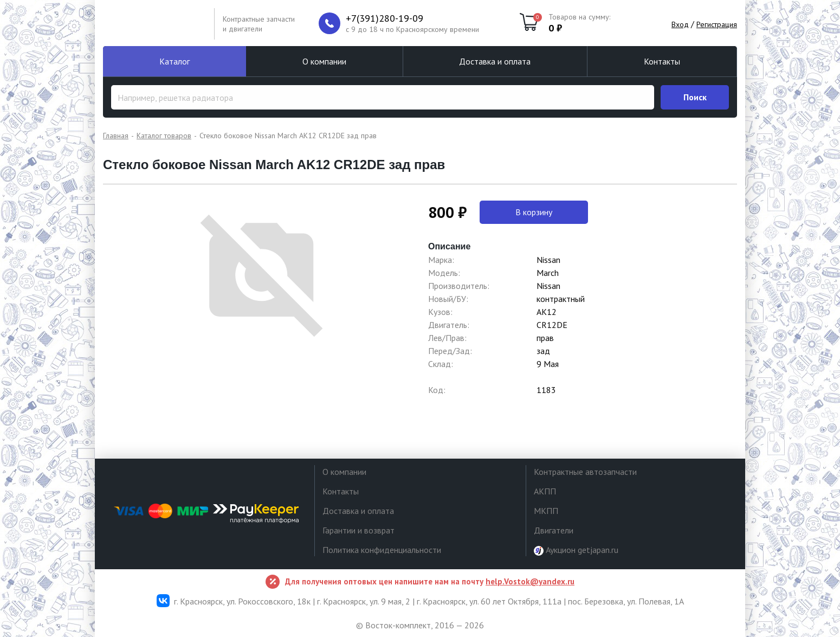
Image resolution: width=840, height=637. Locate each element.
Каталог (175, 61)
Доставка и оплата (495, 61)
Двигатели (554, 530)
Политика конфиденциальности (382, 550)
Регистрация (717, 24)
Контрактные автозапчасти (585, 472)
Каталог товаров (164, 136)
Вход (680, 24)
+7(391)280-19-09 (385, 18)
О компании (324, 61)
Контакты (662, 61)
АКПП (545, 491)
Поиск (695, 97)
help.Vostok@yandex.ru (530, 581)
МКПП (546, 511)
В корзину (534, 212)
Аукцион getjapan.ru (576, 550)
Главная (116, 136)
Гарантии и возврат (358, 530)
